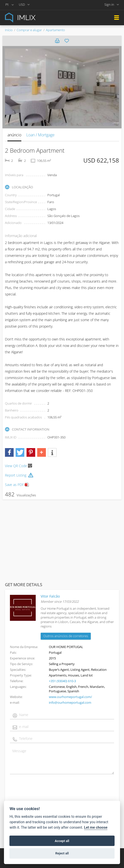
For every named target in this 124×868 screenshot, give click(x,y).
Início (9, 30)
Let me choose (96, 828)
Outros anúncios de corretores (66, 636)
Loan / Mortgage (40, 135)
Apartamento (55, 30)
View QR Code (16, 466)
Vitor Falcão (50, 596)
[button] (9, 452)
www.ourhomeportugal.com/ (70, 697)
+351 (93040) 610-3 (62, 681)
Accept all (62, 841)
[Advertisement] (62, 540)
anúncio (14, 135)
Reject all (62, 853)
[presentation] (48, 792)
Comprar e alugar (29, 30)
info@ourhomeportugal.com (70, 702)
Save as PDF (17, 485)
